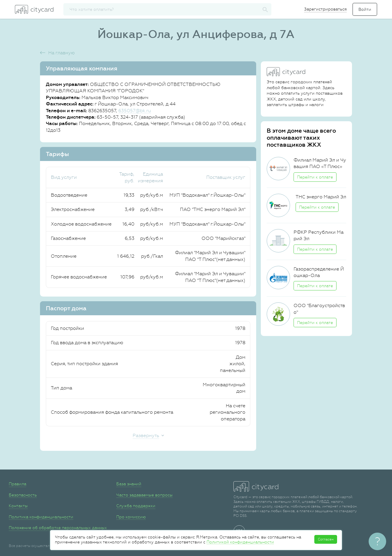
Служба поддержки (136, 506)
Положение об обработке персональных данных (58, 528)
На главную (61, 53)
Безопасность (23, 495)
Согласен (326, 539)
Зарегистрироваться (325, 9)
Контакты (18, 506)
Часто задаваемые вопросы (144, 495)
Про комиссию (131, 517)
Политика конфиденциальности (41, 517)
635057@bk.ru (135, 111)
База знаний (129, 484)
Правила (18, 484)
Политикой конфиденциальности (240, 542)
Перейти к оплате (315, 177)
